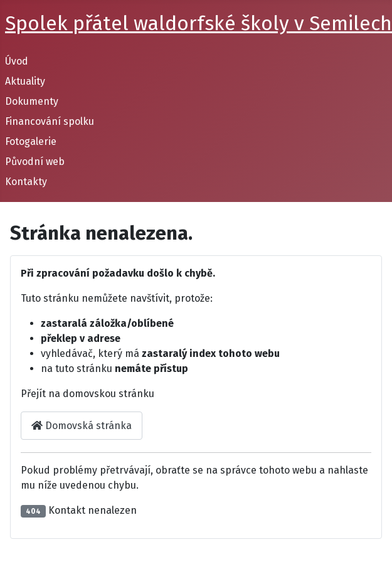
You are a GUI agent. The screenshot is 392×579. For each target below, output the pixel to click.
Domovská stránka (82, 426)
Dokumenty (32, 101)
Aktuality (25, 81)
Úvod (17, 61)
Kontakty (26, 182)
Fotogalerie (31, 141)
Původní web (35, 162)
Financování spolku (50, 121)
